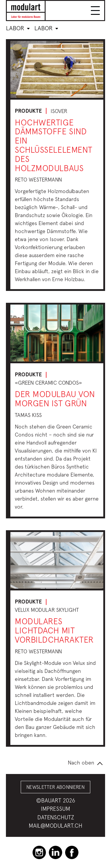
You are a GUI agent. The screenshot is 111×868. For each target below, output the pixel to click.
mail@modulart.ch (55, 826)
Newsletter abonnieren (55, 787)
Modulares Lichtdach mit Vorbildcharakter (54, 630)
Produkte (28, 111)
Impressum (55, 809)
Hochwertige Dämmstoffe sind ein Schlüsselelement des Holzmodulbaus (54, 145)
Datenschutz (56, 817)
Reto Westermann (38, 180)
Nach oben (81, 763)
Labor (18, 28)
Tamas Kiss (28, 415)
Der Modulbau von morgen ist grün (55, 399)
